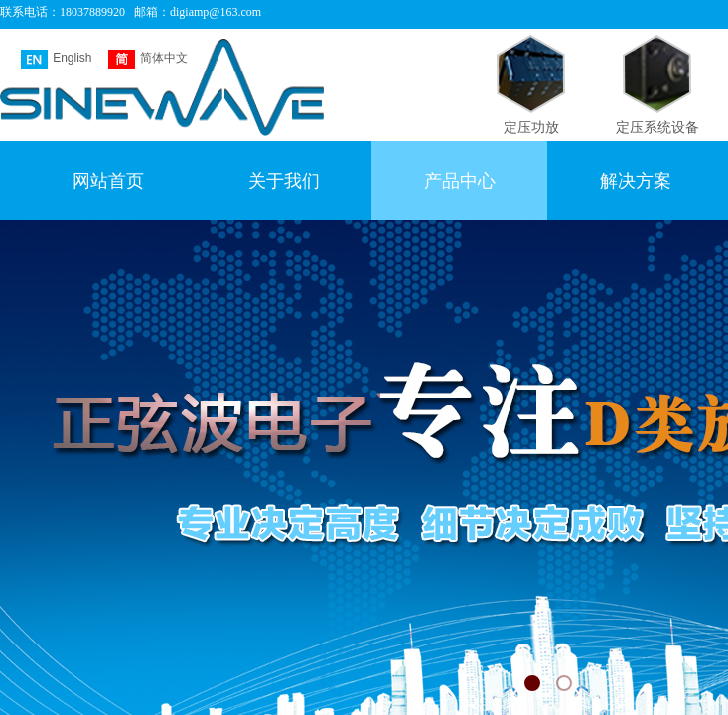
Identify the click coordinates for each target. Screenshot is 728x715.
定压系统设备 (657, 128)
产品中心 (460, 181)
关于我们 (284, 181)
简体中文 (148, 59)
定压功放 (531, 128)
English (56, 59)
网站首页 (108, 181)
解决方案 (636, 181)
